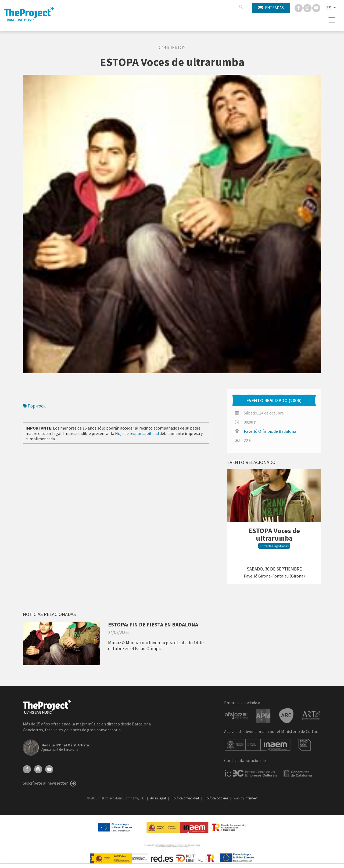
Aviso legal (158, 798)
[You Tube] (316, 8)
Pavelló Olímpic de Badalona (270, 431)
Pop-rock (34, 406)
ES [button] (329, 8)
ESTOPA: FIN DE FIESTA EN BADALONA (153, 624)
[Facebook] (299, 8)
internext (251, 798)
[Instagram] (308, 8)
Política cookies (217, 798)
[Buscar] (241, 7)
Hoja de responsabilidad (137, 433)
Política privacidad (186, 798)
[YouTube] (49, 768)
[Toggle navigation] (332, 20)
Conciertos (172, 48)
